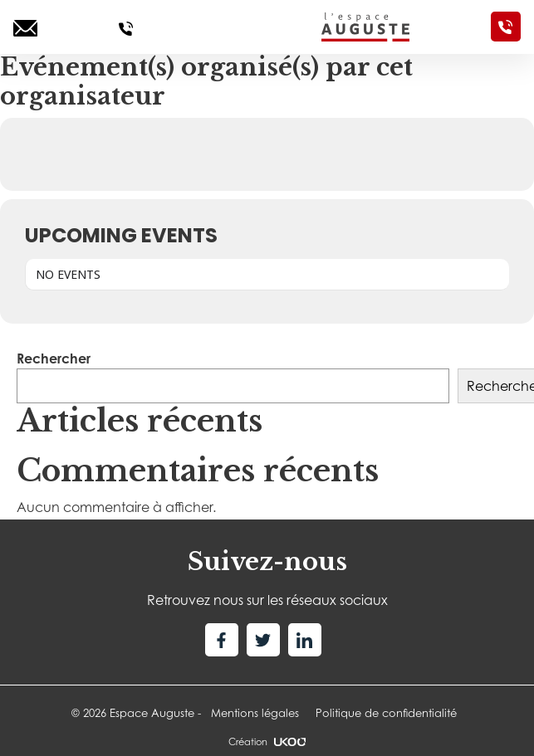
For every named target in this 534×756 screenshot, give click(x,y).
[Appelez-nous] (126, 27)
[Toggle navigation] (228, 27)
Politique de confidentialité (386, 713)
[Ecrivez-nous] (25, 27)
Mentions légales (255, 713)
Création (267, 742)
